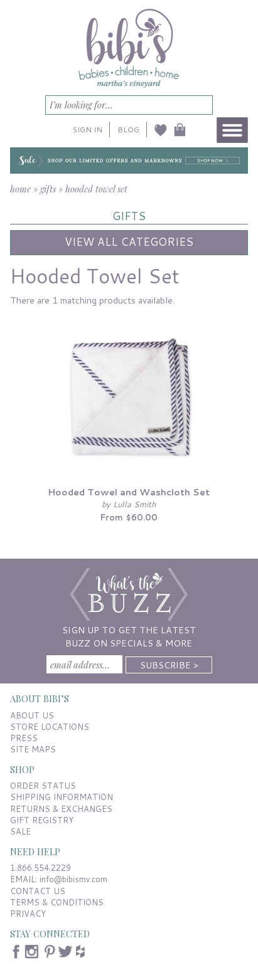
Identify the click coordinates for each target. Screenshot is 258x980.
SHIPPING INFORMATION (62, 797)
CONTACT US (38, 891)
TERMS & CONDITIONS (57, 902)
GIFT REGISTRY (42, 820)
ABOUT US (32, 715)
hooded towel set (96, 189)
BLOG (128, 129)
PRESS (24, 738)
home (20, 189)
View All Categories (129, 242)
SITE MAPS (33, 749)
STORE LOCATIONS (50, 727)
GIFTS (129, 216)
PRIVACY (28, 914)
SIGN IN (88, 129)
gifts (48, 189)
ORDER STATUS (43, 786)
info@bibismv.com (73, 879)
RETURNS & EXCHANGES (61, 809)
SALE (20, 831)
